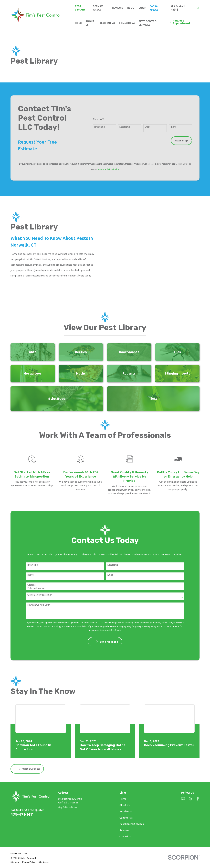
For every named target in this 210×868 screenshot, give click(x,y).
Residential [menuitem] (107, 23)
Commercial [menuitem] (127, 23)
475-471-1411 (179, 8)
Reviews (117, 8)
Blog (131, 8)
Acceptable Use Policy (108, 169)
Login (142, 8)
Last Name (125, 127)
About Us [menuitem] (90, 23)
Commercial (126, 799)
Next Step (181, 141)
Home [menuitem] (79, 23)
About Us (125, 787)
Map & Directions (67, 789)
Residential (126, 793)
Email (147, 127)
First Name (100, 127)
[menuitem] (15, 844)
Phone (173, 127)
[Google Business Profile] (183, 780)
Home (123, 780)
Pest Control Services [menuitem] (148, 23)
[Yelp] (190, 780)
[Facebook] (198, 780)
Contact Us (126, 818)
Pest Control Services (132, 805)
